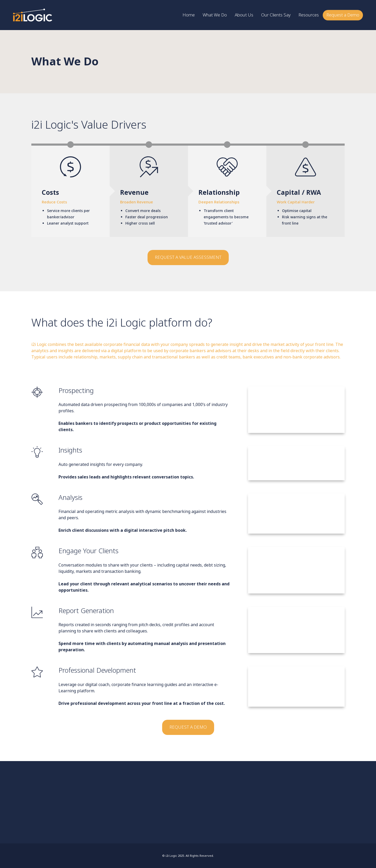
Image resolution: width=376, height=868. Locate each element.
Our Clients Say (304, 802)
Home (301, 794)
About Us (302, 799)
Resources (303, 804)
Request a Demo (305, 807)
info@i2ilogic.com (55, 797)
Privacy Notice (304, 809)
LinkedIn (53, 799)
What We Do (303, 797)
